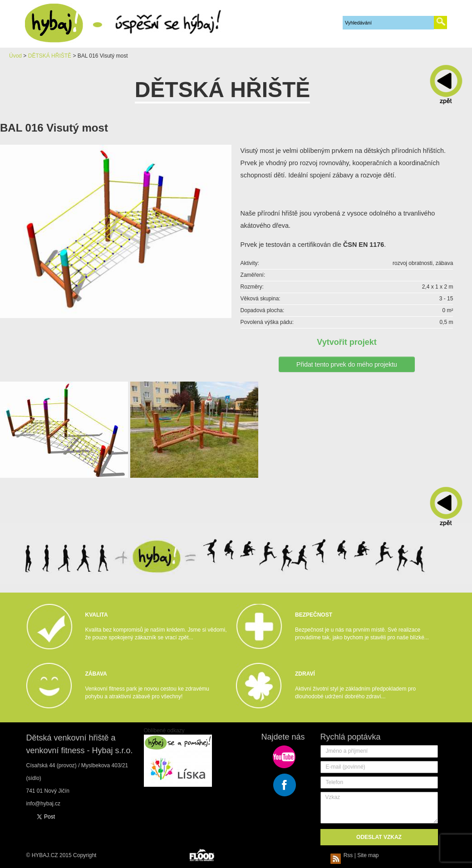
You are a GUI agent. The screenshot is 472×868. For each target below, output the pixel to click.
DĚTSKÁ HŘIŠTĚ (50, 56)
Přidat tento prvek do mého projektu (347, 364)
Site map (368, 855)
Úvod (15, 56)
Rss (343, 855)
